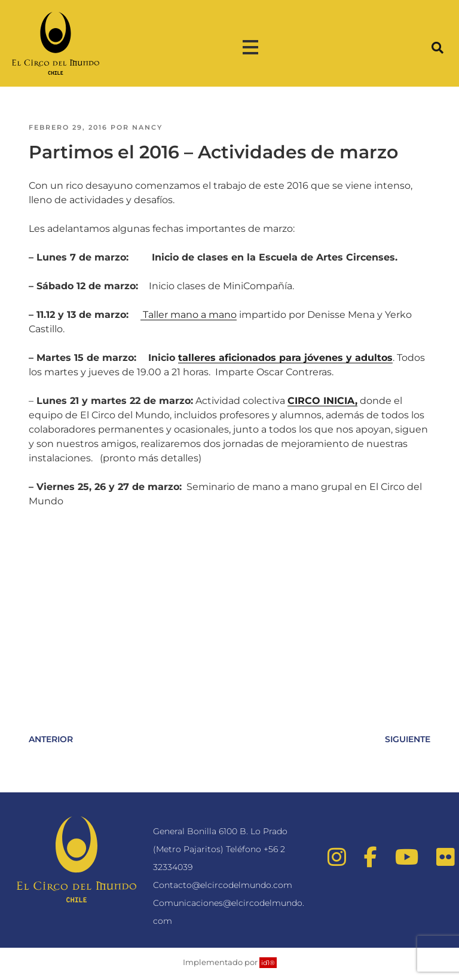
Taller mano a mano (189, 315)
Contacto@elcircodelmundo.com (223, 885)
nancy (147, 127)
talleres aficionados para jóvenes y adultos (285, 358)
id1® (268, 963)
